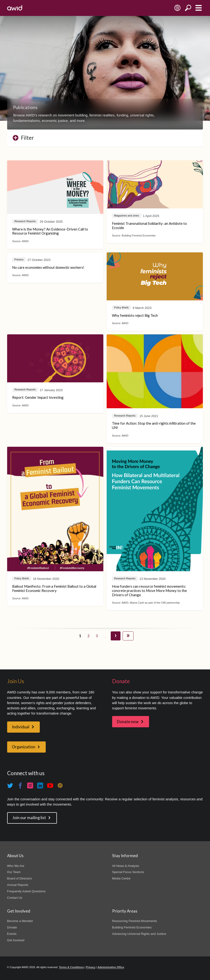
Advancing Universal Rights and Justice (139, 934)
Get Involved (16, 940)
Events (12, 934)
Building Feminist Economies (132, 927)
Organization (24, 747)
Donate (12, 927)
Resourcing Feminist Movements (135, 921)
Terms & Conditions (72, 967)
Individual (21, 727)
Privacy (91, 967)
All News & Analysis (126, 866)
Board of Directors (20, 878)
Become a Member (20, 921)
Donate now (128, 722)
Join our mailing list (29, 818)
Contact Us (15, 898)
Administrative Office (111, 967)
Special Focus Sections (128, 872)
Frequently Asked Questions (26, 891)
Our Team (14, 872)
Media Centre (121, 878)
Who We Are (16, 866)
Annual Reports (18, 885)
